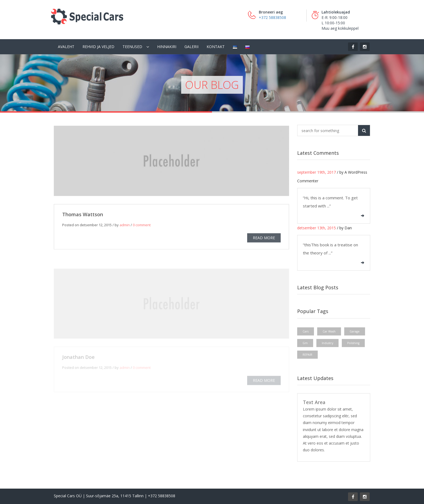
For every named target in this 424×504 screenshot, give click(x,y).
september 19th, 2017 (317, 172)
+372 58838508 (272, 17)
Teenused (132, 47)
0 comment (142, 226)
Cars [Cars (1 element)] (306, 331)
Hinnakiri (167, 47)
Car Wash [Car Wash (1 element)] (329, 331)
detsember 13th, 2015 (317, 228)
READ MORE (264, 238)
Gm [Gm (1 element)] (305, 343)
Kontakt (216, 47)
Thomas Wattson (83, 215)
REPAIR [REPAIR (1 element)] (307, 355)
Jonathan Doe (78, 358)
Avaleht (66, 47)
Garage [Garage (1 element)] (355, 331)
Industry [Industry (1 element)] (327, 343)
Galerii (191, 47)
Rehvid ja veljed (98, 47)
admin (125, 226)
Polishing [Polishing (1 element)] (353, 343)
